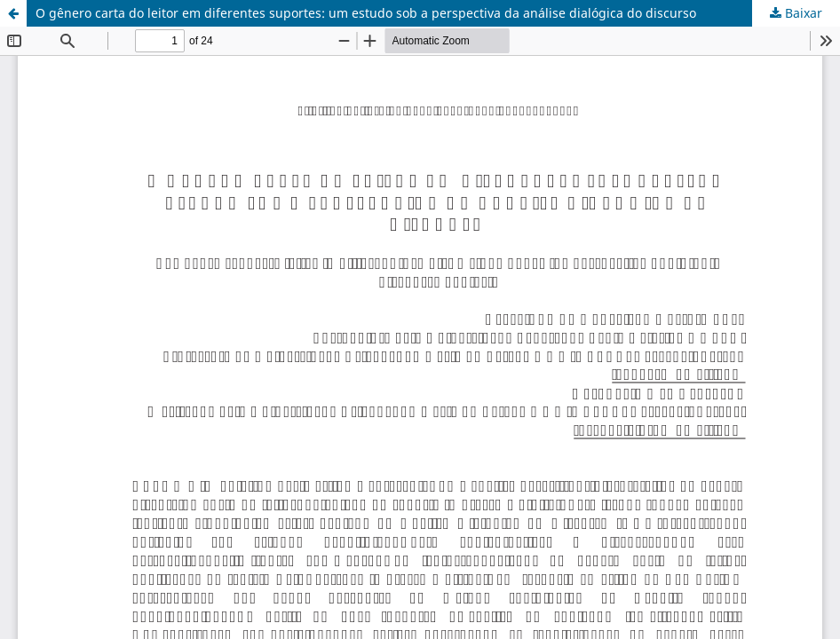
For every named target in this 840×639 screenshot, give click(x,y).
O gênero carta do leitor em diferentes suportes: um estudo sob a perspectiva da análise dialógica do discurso (366, 13)
